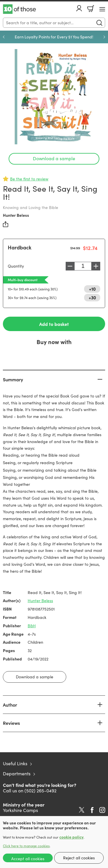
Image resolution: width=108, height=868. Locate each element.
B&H (32, 626)
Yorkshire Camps (20, 810)
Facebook (92, 810)
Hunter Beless (16, 215)
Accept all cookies (28, 859)
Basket (91, 9)
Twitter (82, 810)
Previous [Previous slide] (4, 37)
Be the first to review (29, 179)
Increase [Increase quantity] (96, 266)
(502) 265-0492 (40, 790)
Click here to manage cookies (26, 846)
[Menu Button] (102, 9)
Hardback (20, 247)
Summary (13, 379)
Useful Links (15, 763)
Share (6, 224)
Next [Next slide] (104, 37)
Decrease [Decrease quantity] (70, 266)
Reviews (11, 723)
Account (79, 8)
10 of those (19, 9)
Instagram (102, 810)
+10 (92, 289)
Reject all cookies (79, 858)
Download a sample (54, 158)
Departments (17, 773)
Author (10, 705)
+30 (92, 297)
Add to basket (54, 324)
